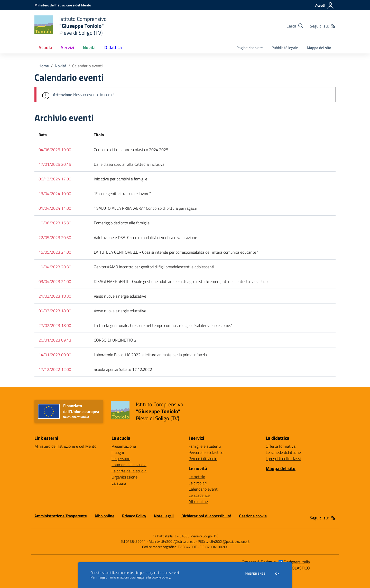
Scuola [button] (45, 47)
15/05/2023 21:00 (55, 252)
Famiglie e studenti (205, 446)
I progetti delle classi (283, 458)
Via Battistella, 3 (164, 536)
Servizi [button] (67, 47)
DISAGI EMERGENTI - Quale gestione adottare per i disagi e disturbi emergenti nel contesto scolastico (181, 281)
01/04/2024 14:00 (55, 208)
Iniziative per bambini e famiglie (121, 179)
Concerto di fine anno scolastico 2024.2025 (131, 150)
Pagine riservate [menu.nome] (250, 48)
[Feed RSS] (333, 26)
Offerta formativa (281, 446)
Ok (277, 574)
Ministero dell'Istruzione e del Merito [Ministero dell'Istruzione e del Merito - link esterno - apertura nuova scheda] (65, 446)
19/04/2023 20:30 (55, 267)
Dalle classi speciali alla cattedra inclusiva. (129, 164)
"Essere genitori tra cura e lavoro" (122, 194)
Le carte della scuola (129, 471)
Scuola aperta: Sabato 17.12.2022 (123, 369)
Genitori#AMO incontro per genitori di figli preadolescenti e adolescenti (154, 267)
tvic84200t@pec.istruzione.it (228, 541)
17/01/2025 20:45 (55, 164)
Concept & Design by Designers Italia (276, 562)
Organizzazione (124, 477)
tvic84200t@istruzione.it (176, 541)
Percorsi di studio (203, 458)
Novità (61, 66)
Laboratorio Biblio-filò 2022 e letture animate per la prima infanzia (150, 355)
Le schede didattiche (283, 452)
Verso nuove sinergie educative (120, 296)
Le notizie (197, 477)
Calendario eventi (87, 66)
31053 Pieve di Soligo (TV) (199, 536)
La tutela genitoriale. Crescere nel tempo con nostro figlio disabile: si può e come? (163, 325)
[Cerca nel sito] (295, 26)
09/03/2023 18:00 (55, 311)
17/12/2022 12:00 (55, 369)
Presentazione (124, 446)
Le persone (121, 458)
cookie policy (161, 577)
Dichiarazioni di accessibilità (206, 516)
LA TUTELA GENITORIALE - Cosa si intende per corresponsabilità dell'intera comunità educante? (176, 252)
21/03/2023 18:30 (55, 296)
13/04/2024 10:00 (55, 194)
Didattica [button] (113, 47)
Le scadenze (199, 495)
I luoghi (118, 452)
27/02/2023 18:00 (55, 325)
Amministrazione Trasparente (61, 516)
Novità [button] (89, 47)
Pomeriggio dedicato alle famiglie (122, 223)
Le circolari (198, 483)
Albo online (198, 501)
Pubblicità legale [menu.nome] (285, 48)
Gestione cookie (253, 516)
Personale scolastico (206, 452)
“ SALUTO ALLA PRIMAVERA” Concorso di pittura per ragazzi (145, 208)
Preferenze (255, 574)
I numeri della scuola (129, 465)
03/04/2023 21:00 (55, 281)
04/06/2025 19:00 (55, 150)
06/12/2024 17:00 (55, 179)
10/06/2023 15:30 (55, 223)
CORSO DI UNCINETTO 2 (115, 340)
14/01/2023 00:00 (55, 355)
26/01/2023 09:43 (55, 340)
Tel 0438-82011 (133, 541)
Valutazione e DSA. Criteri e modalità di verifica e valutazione (145, 237)
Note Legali (164, 516)
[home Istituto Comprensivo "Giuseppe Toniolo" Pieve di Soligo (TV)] (71, 26)
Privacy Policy (134, 516)
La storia (119, 483)
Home (44, 66)
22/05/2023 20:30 (55, 237)
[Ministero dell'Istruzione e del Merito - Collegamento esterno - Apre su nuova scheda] (63, 5)
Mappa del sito (319, 48)
